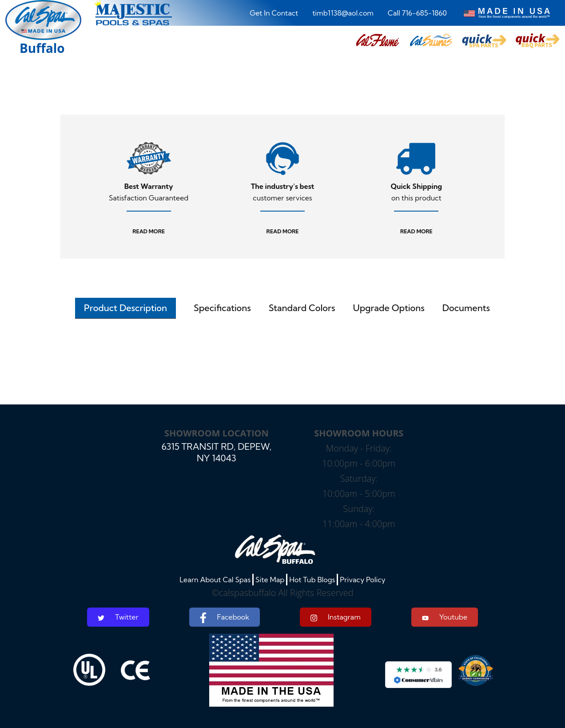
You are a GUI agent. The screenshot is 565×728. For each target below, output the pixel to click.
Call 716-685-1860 (417, 13)
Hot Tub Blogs (312, 580)
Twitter (118, 617)
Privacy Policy (363, 580)
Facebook (225, 618)
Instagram (336, 617)
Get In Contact (274, 13)
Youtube (445, 617)
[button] (378, 41)
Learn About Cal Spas (215, 580)
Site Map (270, 580)
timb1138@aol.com (343, 13)
